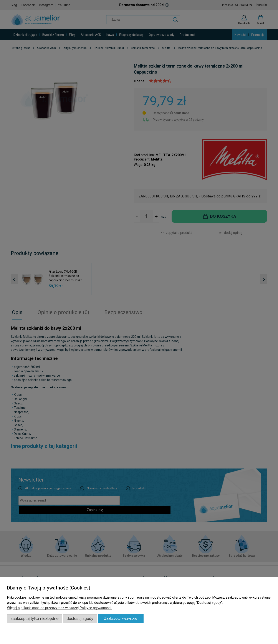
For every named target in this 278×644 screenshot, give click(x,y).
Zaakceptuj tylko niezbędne (35, 618)
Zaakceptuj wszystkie (121, 618)
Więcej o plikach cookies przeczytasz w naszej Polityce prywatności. (59, 608)
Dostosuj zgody (80, 618)
